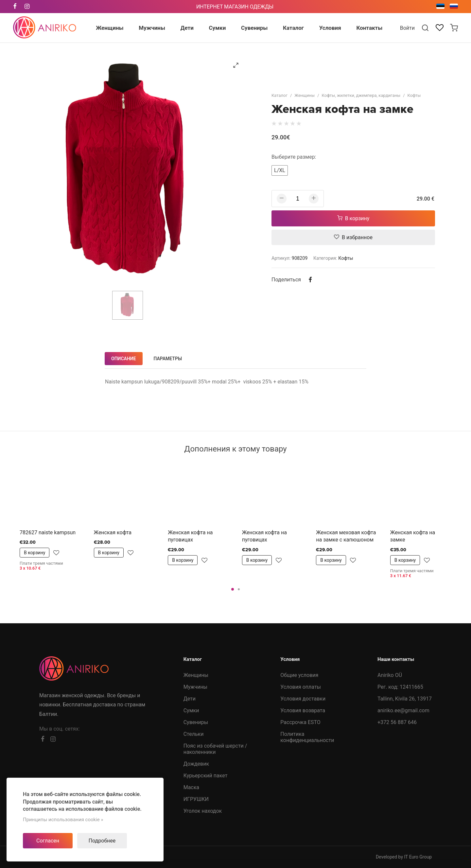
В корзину (353, 218)
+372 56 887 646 (397, 722)
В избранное (353, 237)
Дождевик (196, 764)
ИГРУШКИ (196, 799)
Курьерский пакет (206, 776)
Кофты (414, 95)
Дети (190, 699)
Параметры (168, 359)
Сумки (191, 710)
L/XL (280, 170)
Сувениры (196, 722)
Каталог (279, 95)
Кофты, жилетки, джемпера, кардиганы (361, 95)
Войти (407, 28)
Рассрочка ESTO (300, 722)
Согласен (48, 841)
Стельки (194, 734)
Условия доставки (303, 699)
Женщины (305, 95)
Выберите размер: (294, 157)
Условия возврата (303, 710)
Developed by (404, 857)
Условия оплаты (301, 687)
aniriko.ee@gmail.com (403, 710)
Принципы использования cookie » (63, 820)
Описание (124, 359)
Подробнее (102, 841)
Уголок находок (203, 811)
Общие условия (299, 675)
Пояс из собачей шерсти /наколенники (215, 749)
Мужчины (195, 687)
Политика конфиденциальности (307, 737)
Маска (191, 787)
